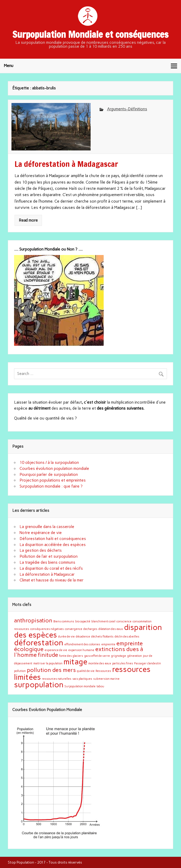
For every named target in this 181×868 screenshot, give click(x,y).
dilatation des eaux (111, 629)
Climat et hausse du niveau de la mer (52, 580)
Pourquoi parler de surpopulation (49, 475)
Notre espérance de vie (41, 533)
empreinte (108, 644)
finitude (48, 655)
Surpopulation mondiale (80, 686)
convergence (74, 629)
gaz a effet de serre (97, 656)
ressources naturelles (57, 679)
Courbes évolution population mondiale (54, 469)
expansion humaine (81, 650)
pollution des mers (51, 670)
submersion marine (106, 679)
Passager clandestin (148, 663)
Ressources (103, 671)
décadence (83, 637)
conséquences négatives (47, 629)
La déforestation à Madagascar (47, 574)
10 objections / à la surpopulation (49, 463)
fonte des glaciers (71, 656)
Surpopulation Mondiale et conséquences (90, 34)
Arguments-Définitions (127, 109)
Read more (28, 220)
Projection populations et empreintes (53, 480)
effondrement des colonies (82, 644)
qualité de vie (86, 671)
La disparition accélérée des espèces (53, 545)
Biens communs (64, 621)
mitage (75, 662)
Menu (9, 66)
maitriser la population (48, 663)
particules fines (123, 663)
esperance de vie (56, 650)
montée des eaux (100, 663)
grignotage (118, 656)
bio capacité (83, 621)
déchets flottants (102, 637)
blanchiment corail (103, 621)
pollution (20, 671)
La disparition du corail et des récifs (51, 568)
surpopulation (39, 685)
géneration (135, 656)
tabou (100, 686)
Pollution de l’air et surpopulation (49, 556)
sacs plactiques (82, 679)
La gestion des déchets (41, 550)
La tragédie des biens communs (47, 562)
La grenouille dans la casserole (47, 527)
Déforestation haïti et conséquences (53, 539)
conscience (124, 621)
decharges (90, 629)
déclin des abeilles (127, 637)
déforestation (39, 643)
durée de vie (66, 637)
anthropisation (33, 620)
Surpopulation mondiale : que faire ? (51, 486)
